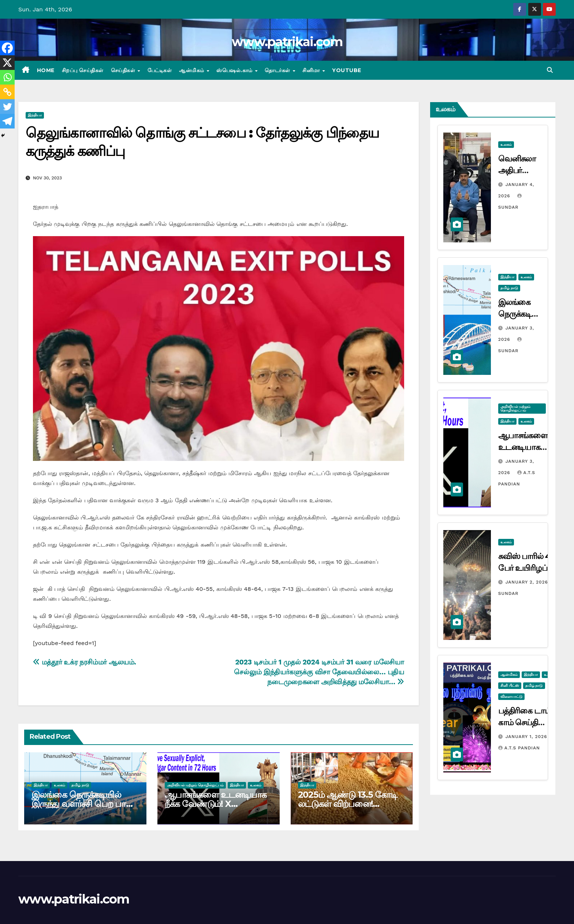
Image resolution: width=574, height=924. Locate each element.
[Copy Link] (7, 92)
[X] (7, 63)
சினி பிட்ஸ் (510, 685)
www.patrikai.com (287, 42)
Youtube (347, 70)
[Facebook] (7, 48)
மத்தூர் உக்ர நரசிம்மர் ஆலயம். (85, 662)
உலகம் (59, 785)
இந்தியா (35, 115)
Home (46, 70)
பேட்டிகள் (160, 70)
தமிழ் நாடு (80, 785)
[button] (550, 70)
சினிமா (312, 70)
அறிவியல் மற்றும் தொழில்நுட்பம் (195, 785)
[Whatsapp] (7, 77)
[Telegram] (7, 121)
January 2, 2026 (528, 582)
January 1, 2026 (526, 737)
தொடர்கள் (278, 70)
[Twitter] (7, 107)
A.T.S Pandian (519, 748)
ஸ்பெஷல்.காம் (235, 70)
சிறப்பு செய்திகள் (83, 70)
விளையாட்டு (511, 696)
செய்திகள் (124, 70)
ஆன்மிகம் (192, 70)
